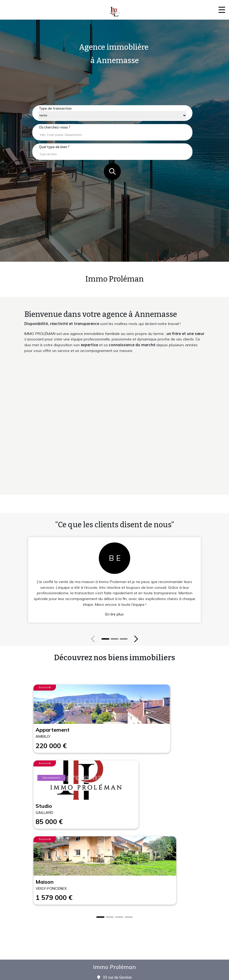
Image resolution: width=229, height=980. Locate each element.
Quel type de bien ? (54, 147)
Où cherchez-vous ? (55, 127)
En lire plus (115, 614)
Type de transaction (55, 108)
